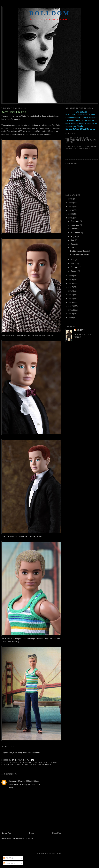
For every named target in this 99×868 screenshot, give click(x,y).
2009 (71, 317)
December (75, 221)
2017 (71, 287)
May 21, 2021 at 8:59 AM (29, 781)
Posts (8, 858)
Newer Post (6, 833)
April (73, 260)
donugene (13, 781)
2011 (71, 310)
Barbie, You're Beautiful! (80, 251)
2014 (71, 298)
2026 (71, 199)
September (76, 233)
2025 (71, 203)
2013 (71, 302)
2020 (71, 276)
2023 (71, 210)
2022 (71, 214)
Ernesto (81, 330)
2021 (71, 218)
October (74, 229)
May (73, 248)
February (75, 267)
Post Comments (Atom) (23, 838)
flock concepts (40, 763)
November (75, 225)
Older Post (57, 833)
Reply (11, 788)
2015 (71, 295)
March (74, 263)
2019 (71, 279)
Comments (11, 863)
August (74, 236)
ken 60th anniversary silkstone (22, 765)
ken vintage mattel (47, 765)
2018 (71, 283)
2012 (71, 306)
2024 (71, 206)
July (73, 240)
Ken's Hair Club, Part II (80, 255)
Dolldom (50, 13)
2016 (71, 291)
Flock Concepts (8, 746)
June (73, 244)
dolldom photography (20, 763)
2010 (71, 314)
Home (32, 833)
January (74, 271)
